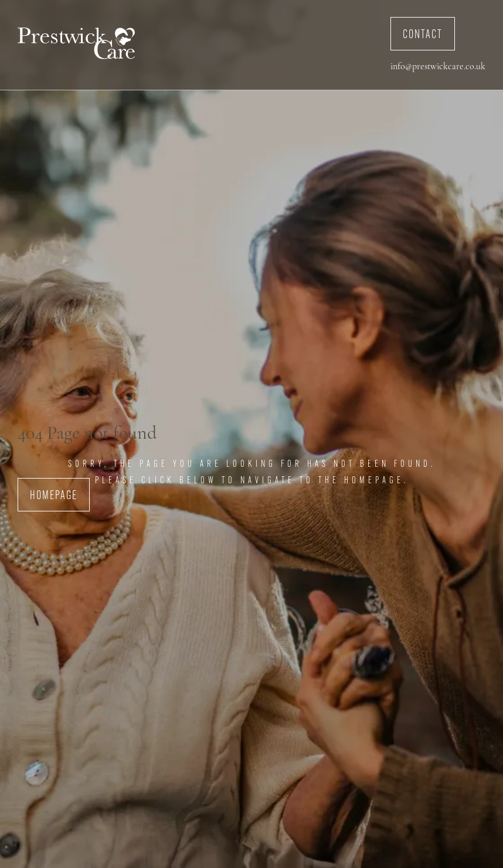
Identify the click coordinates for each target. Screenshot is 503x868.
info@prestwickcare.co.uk (438, 67)
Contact (423, 35)
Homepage (54, 496)
